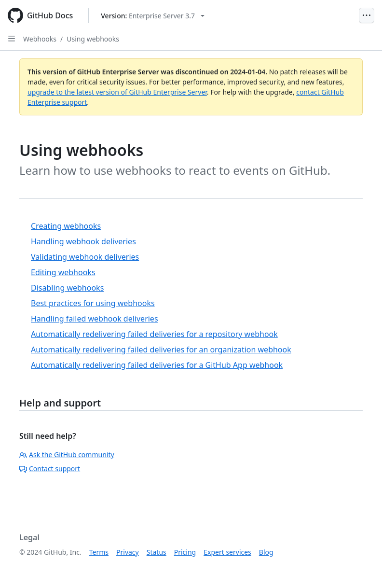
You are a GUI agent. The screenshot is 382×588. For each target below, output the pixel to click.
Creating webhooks (66, 226)
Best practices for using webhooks (93, 303)
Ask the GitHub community (67, 455)
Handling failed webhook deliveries (95, 319)
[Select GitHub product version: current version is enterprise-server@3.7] (153, 16)
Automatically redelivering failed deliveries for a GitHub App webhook (157, 365)
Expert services (227, 552)
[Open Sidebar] (12, 39)
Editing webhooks (63, 272)
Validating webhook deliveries (85, 257)
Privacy (128, 552)
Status (157, 552)
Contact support (50, 469)
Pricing (185, 552)
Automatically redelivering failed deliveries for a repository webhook (154, 334)
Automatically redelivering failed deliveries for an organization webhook (161, 350)
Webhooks (40, 39)
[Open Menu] (367, 15)
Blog (266, 552)
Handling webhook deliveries (83, 241)
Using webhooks (93, 39)
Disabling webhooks (67, 288)
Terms (99, 552)
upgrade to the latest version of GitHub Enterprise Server (117, 92)
